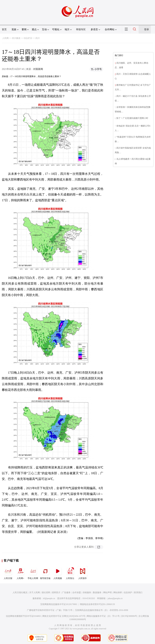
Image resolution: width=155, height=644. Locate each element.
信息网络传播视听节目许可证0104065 (23, 616)
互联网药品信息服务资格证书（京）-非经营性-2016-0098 (102, 610)
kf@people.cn (49, 598)
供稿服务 (87, 593)
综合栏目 (28, 38)
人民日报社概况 (20, 593)
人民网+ (20, 573)
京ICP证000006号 (129, 616)
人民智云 (70, 573)
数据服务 (97, 593)
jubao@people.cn (115, 598)
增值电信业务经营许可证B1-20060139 (97, 604)
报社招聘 (46, 593)
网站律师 (118, 593)
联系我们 (138, 593)
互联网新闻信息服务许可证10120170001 (59, 604)
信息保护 (128, 593)
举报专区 (81, 29)
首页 (4, 29)
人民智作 (82, 573)
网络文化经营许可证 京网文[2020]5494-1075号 (64, 616)
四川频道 (16, 38)
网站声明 (107, 593)
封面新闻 (38, 69)
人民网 (5, 38)
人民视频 (58, 573)
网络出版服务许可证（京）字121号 (103, 616)
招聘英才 (56, 593)
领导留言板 (45, 573)
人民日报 (8, 573)
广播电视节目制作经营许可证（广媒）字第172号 (50, 610)
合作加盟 (77, 593)
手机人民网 (33, 573)
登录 (147, 29)
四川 (38, 38)
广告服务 (66, 593)
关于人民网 (35, 593)
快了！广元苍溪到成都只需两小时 (132, 118)
